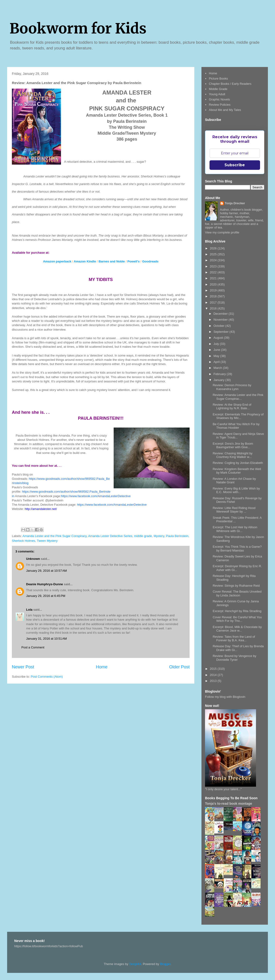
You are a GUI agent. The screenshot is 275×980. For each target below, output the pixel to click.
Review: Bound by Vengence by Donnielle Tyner (234, 658)
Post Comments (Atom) (47, 677)
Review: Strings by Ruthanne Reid (236, 586)
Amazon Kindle (85, 261)
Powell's (134, 261)
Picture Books (218, 78)
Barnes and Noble (112, 261)
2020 (214, 284)
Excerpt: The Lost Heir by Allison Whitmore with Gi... (235, 529)
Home (102, 667)
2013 (214, 681)
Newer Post (23, 667)
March (218, 368)
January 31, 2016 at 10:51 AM (47, 639)
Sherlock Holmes (23, 541)
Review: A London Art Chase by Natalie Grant (234, 481)
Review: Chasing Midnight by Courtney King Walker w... (233, 455)
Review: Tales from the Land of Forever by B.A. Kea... (234, 639)
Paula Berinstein (177, 536)
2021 (214, 278)
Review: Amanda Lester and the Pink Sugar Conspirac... (238, 397)
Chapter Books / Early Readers (230, 84)
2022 (214, 272)
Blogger (165, 964)
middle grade (143, 536)
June (217, 350)
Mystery (159, 536)
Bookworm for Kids (78, 28)
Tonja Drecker (235, 203)
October (219, 326)
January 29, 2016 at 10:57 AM (47, 571)
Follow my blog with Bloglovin (225, 697)
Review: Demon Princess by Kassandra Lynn (232, 387)
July (217, 344)
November (221, 320)
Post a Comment (33, 647)
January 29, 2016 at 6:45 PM (46, 596)
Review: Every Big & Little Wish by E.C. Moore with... (236, 490)
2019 (214, 290)
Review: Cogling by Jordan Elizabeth (238, 463)
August (219, 338)
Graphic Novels (219, 99)
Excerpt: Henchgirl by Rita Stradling (237, 611)
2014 (214, 675)
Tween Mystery (47, 541)
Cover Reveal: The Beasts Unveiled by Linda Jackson (237, 593)
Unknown (33, 559)
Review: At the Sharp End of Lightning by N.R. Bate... (232, 407)
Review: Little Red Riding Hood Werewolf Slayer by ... (234, 510)
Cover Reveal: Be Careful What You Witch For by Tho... (237, 619)
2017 (214, 302)
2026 (214, 248)
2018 (214, 296)
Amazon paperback (57, 261)
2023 (214, 266)
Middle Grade (218, 89)
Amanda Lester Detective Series (110, 536)
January (219, 380)
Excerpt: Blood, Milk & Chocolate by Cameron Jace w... (237, 629)
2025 (214, 254)
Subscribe (235, 165)
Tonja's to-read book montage (228, 804)
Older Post (179, 667)
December (221, 314)
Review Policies (220, 105)
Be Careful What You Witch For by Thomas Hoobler (236, 426)
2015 (214, 669)
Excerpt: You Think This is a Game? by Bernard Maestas (237, 549)
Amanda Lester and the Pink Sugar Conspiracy (55, 536)
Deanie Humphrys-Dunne (44, 584)
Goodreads (150, 261)
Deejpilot (135, 964)
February (220, 374)
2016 (214, 308)
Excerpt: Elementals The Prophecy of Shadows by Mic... (238, 416)
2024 (214, 260)
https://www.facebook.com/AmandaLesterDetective (96, 496)
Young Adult (217, 94)
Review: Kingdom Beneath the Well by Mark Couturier (237, 471)
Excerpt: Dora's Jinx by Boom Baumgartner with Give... (233, 445)
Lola (29, 610)
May (217, 356)
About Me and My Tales (225, 110)
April (217, 362)
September (221, 332)
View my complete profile (222, 232)
